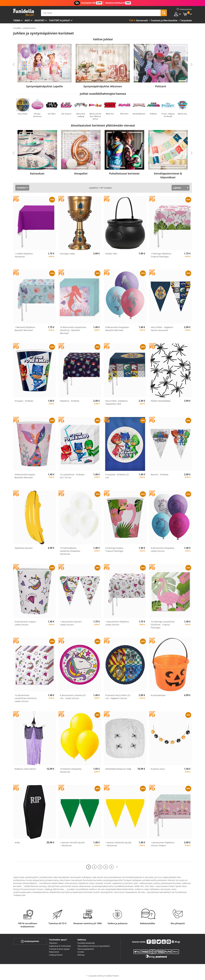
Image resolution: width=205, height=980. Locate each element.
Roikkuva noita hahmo (25, 769)
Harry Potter (23, 114)
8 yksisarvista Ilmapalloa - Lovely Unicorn (163, 549)
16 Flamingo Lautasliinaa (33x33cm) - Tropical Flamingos (163, 625)
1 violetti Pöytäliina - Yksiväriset (24, 255)
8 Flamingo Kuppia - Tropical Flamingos (115, 549)
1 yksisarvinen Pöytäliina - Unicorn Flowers (163, 844)
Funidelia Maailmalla (86, 943)
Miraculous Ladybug (81, 115)
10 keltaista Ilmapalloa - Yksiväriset (71, 770)
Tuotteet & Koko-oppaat (59, 949)
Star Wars (52, 114)
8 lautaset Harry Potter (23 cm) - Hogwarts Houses (118, 697)
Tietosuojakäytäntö (86, 949)
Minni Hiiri (124, 114)
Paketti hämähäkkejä (161, 401)
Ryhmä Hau (183, 114)
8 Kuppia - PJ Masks (24, 401)
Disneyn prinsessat (37, 115)
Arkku (17, 842)
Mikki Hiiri (110, 114)
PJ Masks (153, 114)
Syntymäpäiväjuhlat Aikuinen (103, 86)
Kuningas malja (67, 254)
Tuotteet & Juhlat (60, 20)
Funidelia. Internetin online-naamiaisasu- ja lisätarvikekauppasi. (24, 13)
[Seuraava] (117, 867)
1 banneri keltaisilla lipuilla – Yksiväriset (118, 844)
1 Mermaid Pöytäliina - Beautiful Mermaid (25, 329)
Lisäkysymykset (56, 955)
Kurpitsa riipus (158, 769)
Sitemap (81, 955)
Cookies (81, 952)
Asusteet (40, 20)
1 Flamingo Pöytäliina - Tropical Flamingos (162, 255)
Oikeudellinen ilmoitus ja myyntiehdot (94, 946)
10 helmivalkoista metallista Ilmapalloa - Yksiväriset (71, 551)
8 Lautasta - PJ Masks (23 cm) (117, 476)
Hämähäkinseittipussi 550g (118, 769)
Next (191, 65)
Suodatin (21, 188)
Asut (27, 20)
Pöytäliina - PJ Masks (70, 401)
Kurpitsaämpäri (158, 695)
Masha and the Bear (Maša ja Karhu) (95, 116)
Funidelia (17, 28)
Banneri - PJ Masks (160, 474)
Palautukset (54, 952)
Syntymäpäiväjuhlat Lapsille (45, 86)
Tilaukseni (53, 943)
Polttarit (161, 86)
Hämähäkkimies (139, 114)
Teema (17, 20)
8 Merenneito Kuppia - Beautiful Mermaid (25, 476)
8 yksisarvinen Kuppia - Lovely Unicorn (26, 623)
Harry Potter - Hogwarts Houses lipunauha (162, 329)
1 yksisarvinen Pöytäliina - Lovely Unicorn (118, 623)
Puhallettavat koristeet (124, 173)
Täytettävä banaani (24, 548)
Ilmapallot (81, 173)
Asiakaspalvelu (30, 941)
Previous (14, 65)
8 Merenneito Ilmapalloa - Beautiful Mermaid (118, 329)
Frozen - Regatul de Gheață (168, 115)
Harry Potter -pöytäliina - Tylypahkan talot (117, 402)
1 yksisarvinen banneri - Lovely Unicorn (71, 623)
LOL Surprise (66, 114)
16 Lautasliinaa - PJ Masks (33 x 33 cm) (72, 476)
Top (131, 20)
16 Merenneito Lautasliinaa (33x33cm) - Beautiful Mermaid (73, 330)
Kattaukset (37, 173)
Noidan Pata (111, 254)
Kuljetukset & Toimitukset (60, 946)
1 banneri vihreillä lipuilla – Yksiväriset (72, 844)
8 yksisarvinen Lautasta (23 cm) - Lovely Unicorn (73, 697)
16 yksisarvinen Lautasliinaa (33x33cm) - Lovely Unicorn (26, 698)
